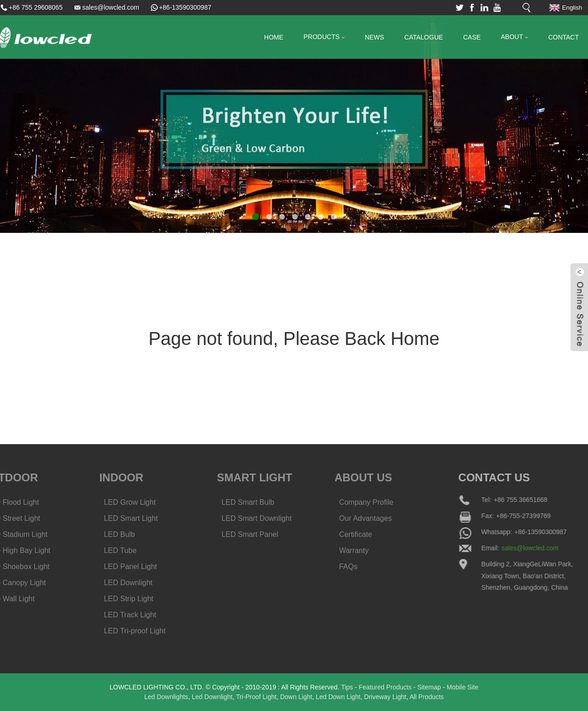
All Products (427, 697)
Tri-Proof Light (256, 697)
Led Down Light (338, 697)
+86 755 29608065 (36, 7)
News (374, 37)
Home (274, 37)
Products (324, 37)
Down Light (296, 697)
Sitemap (429, 687)
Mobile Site (462, 687)
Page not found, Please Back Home (294, 339)
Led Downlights (166, 697)
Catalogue (424, 37)
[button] (256, 217)
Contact (563, 37)
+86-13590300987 (185, 7)
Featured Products (385, 687)
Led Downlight (212, 697)
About (514, 37)
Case (472, 37)
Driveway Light (385, 697)
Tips (347, 687)
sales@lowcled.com (111, 7)
